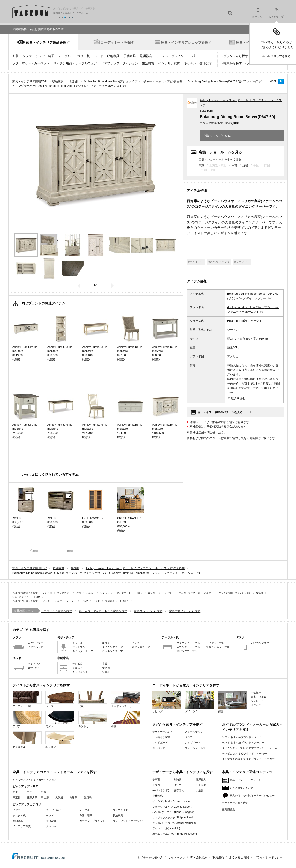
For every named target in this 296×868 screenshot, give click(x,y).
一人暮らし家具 (161, 737)
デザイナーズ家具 (163, 732)
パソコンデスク (260, 643)
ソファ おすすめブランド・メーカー (243, 737)
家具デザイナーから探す (185, 611)
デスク (85, 601)
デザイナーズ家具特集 (235, 803)
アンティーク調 (27, 699)
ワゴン (139, 593)
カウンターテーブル (188, 647)
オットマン (79, 647)
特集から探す (233, 63)
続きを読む (238, 398)
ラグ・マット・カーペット (31, 63)
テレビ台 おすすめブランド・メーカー (244, 753)
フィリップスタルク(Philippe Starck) (173, 818)
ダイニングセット (123, 810)
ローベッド (159, 748)
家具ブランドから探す (148, 611)
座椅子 (106, 643)
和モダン (60, 740)
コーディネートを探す (117, 42)
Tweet (272, 81)
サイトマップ (177, 857)
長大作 (156, 785)
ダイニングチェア (112, 647)
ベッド (98, 56)
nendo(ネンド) (161, 790)
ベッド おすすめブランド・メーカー (243, 743)
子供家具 (130, 56)
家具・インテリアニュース (245, 780)
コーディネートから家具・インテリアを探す (186, 685)
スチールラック (194, 732)
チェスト (90, 593)
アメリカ (233, 356)
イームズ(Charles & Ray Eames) (171, 801)
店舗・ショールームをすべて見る (220, 159)
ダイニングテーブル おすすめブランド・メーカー (251, 748)
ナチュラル (27, 740)
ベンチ (136, 643)
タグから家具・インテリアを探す (177, 725)
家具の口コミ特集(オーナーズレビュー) (253, 796)
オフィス (256, 705)
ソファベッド (35, 647)
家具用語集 (229, 810)
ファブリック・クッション (119, 63)
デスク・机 (82, 56)
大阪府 (59, 797)
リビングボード (123, 593)
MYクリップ (276, 13)
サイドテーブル (215, 643)
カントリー (93, 719)
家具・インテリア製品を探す (48, 42)
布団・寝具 (86, 815)
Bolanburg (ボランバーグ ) (244, 321)
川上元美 (201, 785)
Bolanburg (206, 111)
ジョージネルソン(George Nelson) (172, 807)
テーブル (64, 56)
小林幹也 (157, 796)
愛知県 (88, 797)
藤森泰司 (179, 790)
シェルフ (105, 593)
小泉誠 (200, 790)
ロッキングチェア (112, 651)
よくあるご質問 (239, 857)
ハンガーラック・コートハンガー (196, 593)
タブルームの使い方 (150, 857)
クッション (52, 826)
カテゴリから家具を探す (56, 611)
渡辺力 (178, 785)
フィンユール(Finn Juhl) (166, 828)
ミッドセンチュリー (126, 699)
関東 (201, 165)
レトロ (60, 699)
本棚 (78, 593)
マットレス (34, 664)
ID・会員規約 (199, 857)
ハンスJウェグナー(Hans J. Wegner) (173, 812)
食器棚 (260, 593)
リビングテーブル (187, 651)
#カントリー (196, 262)
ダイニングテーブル (188, 643)
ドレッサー (168, 593)
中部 (234, 165)
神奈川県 (32, 797)
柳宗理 (156, 780)
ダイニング (200, 702)
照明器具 (146, 56)
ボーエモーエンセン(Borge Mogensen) (175, 834)
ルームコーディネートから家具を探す (103, 611)
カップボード (193, 743)
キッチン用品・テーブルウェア (75, 63)
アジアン (27, 719)
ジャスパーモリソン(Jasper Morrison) (174, 823)
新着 (16, 56)
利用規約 (218, 857)
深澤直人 (201, 780)
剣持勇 (178, 780)
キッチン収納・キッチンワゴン (235, 593)
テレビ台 (47, 593)
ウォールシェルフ (195, 748)
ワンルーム (257, 701)
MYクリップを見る (278, 56)
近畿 (245, 165)
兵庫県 (73, 797)
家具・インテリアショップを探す (186, 42)
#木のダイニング (219, 262)
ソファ (27, 56)
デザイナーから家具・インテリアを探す (183, 772)
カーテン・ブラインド (171, 56)
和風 (126, 719)
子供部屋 (256, 693)
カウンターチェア (83, 651)
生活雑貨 (148, 63)
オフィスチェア (141, 647)
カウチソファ (35, 643)
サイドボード (160, 743)
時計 (194, 56)
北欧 (93, 699)
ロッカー (153, 593)
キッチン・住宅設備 (198, 63)
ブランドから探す (236, 56)
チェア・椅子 (45, 56)
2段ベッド (34, 668)
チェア (58, 601)
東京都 (17, 797)
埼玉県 (45, 797)
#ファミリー (242, 262)
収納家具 (113, 56)
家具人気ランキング (241, 788)
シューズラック (20, 597)
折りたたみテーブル (218, 647)
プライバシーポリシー (268, 857)
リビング (167, 702)
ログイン (257, 13)
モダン (60, 719)
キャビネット (64, 593)
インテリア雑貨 (169, 63)
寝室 (232, 702)
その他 (37, 597)
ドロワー (190, 737)
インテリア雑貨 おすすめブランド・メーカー (248, 759)
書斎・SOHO (258, 697)
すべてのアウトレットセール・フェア (35, 780)
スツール (78, 643)
